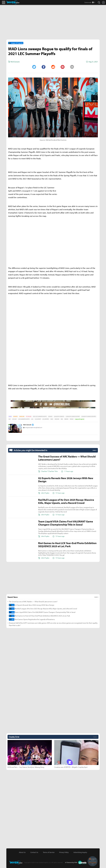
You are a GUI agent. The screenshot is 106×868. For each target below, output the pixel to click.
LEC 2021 (14, 419)
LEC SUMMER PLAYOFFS (24, 419)
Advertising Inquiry (80, 852)
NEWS (10, 416)
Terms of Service (49, 852)
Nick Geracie (27, 425)
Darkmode (88, 2)
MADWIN (57, 419)
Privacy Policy (64, 852)
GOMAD (50, 416)
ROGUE (72, 419)
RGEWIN (66, 419)
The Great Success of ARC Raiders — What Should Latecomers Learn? (33, 602)
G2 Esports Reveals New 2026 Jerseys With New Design (31, 605)
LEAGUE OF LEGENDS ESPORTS (89, 416)
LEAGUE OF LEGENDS (59, 416)
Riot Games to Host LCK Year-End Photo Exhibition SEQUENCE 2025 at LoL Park (39, 616)
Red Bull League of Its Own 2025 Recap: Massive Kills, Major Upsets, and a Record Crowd (43, 609)
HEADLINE (22, 416)
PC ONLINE (29, 416)
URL (72, 67)
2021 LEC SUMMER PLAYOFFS (40, 416)
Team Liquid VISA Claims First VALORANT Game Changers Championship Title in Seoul (42, 612)
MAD (52, 419)
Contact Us (34, 852)
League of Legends (80, 419)
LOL (32, 419)
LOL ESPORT (38, 419)
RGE (62, 419)
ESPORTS (15, 416)
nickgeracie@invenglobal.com (33, 427)
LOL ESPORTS (46, 419)
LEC (10, 419)
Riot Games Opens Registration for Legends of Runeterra (32, 619)
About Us (22, 852)
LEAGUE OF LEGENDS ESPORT (73, 416)
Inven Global (13, 2)
